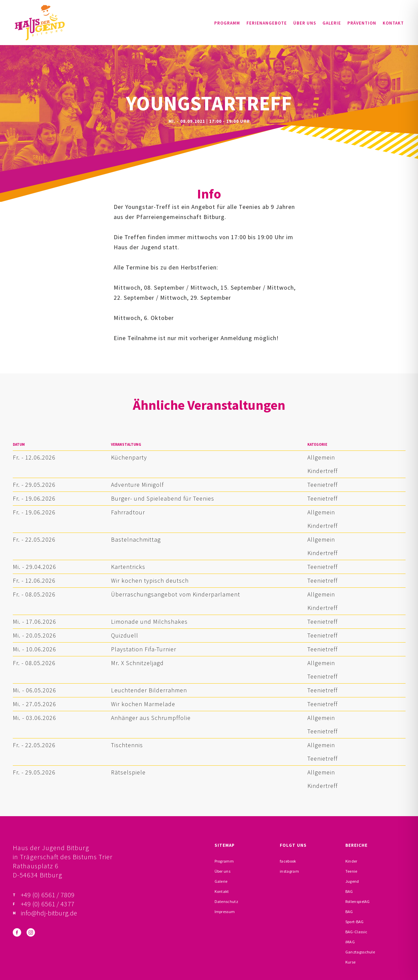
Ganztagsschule (360, 952)
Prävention (362, 23)
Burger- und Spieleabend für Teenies (163, 498)
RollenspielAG (358, 901)
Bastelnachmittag (136, 539)
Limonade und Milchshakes (149, 622)
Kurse (351, 962)
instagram (289, 871)
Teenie (351, 871)
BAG (349, 891)
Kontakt (393, 23)
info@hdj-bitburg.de (49, 913)
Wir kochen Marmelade (143, 704)
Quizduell (125, 635)
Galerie (332, 23)
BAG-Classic (356, 932)
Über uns (305, 23)
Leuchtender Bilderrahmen (149, 690)
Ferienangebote (267, 23)
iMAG (350, 942)
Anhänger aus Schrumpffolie (151, 718)
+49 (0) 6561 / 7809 (48, 895)
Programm (227, 23)
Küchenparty (129, 457)
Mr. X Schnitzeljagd (137, 663)
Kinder (351, 861)
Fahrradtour (128, 512)
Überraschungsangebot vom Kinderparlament (176, 594)
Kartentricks (128, 567)
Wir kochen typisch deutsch (150, 580)
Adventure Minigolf (137, 485)
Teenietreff (322, 485)
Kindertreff (322, 471)
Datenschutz (226, 901)
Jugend (352, 881)
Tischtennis (127, 745)
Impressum (225, 912)
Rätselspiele (128, 772)
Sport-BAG (355, 922)
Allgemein (321, 457)
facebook (288, 861)
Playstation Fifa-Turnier (144, 649)
